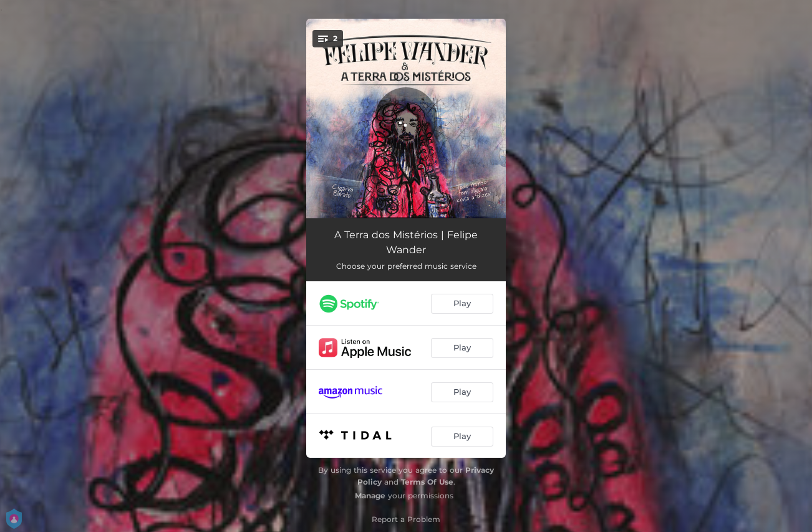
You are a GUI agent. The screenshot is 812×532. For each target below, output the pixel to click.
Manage (370, 496)
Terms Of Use (427, 482)
